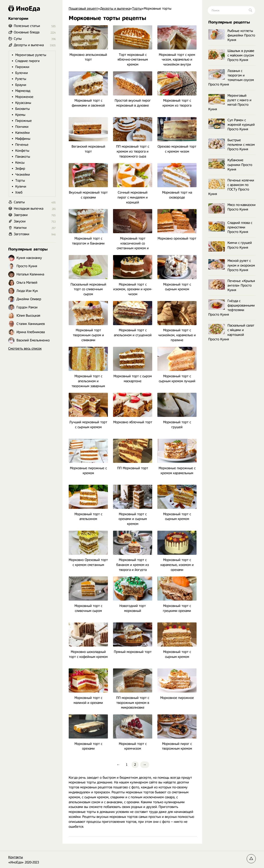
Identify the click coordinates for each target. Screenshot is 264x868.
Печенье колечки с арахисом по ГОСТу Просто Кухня (231, 187)
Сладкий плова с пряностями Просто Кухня (230, 227)
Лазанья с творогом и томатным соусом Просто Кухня (231, 78)
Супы (18, 39)
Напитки (20, 228)
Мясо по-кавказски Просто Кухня (232, 207)
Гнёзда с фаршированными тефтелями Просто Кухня (232, 308)
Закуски (20, 221)
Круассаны (23, 103)
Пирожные (24, 121)
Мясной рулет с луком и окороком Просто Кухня (232, 265)
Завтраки (21, 215)
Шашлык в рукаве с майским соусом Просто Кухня (231, 55)
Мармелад (23, 91)
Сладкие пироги (27, 61)
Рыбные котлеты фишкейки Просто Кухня (232, 35)
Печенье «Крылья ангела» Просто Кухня (232, 285)
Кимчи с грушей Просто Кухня (230, 245)
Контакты (16, 857)
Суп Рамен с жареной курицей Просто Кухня (232, 125)
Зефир (20, 169)
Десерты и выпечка (29, 45)
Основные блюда (27, 32)
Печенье (22, 145)
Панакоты (23, 157)
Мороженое (24, 97)
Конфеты (22, 151)
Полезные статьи (27, 26)
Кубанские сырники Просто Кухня (230, 165)
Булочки (22, 73)
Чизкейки (23, 175)
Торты (20, 181)
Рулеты (21, 79)
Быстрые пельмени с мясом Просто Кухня (232, 145)
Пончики (22, 127)
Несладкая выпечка (29, 209)
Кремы (20, 115)
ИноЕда (24, 8)
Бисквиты (22, 109)
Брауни (21, 85)
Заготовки (22, 234)
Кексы (20, 163)
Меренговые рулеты (31, 55)
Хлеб (19, 192)
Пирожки (22, 67)
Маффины (23, 139)
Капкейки (22, 133)
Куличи (21, 186)
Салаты (19, 202)
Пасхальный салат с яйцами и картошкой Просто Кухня (231, 332)
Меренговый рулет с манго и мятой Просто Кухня (230, 102)
